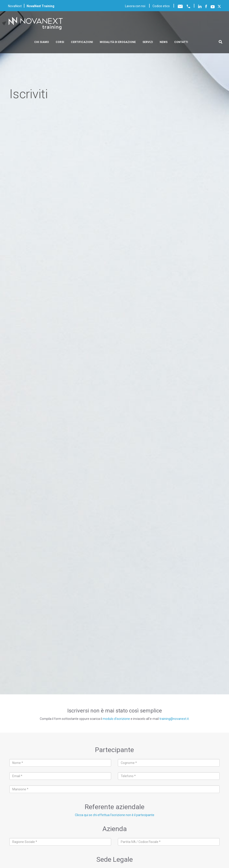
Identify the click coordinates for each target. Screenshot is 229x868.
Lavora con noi (135, 6)
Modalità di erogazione (118, 42)
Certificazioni (82, 42)
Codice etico (161, 6)
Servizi (148, 42)
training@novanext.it (174, 719)
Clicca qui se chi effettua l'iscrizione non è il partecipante (115, 815)
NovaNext (15, 6)
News (164, 42)
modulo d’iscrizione (116, 719)
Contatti (181, 42)
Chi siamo (42, 42)
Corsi (60, 42)
